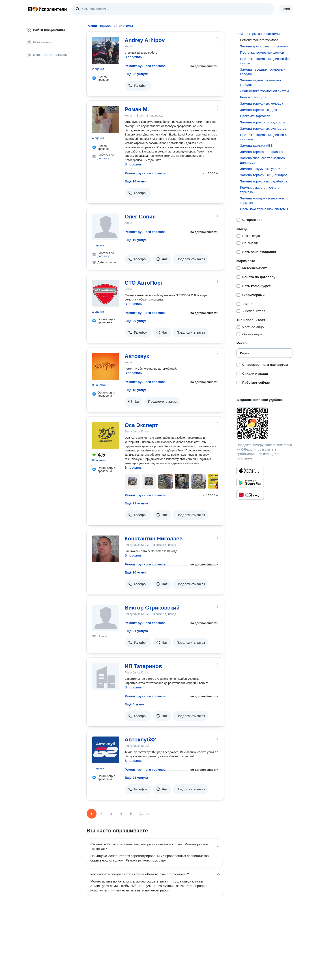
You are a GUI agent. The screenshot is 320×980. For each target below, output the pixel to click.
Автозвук (137, 356)
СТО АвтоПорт (144, 283)
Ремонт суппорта (253, 97)
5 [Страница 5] (131, 814)
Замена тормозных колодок (262, 103)
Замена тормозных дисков (261, 110)
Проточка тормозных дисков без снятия (265, 61)
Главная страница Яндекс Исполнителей (47, 9)
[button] (138, 86)
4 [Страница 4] (121, 814)
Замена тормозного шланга (261, 152)
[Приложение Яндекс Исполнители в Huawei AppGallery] (250, 495)
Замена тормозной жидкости (262, 122)
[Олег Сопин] (106, 227)
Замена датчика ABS (256, 145)
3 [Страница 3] (111, 814)
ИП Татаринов (143, 666)
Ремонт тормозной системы (258, 34)
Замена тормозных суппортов (263, 128)
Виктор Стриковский (152, 608)
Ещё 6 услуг (135, 704)
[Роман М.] (106, 120)
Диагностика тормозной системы (266, 91)
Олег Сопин (140, 217)
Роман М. (137, 109)
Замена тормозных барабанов (264, 181)
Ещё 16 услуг (135, 181)
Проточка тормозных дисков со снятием (264, 137)
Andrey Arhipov (145, 40)
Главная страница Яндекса (30, 9)
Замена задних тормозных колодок (261, 82)
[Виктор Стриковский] (106, 618)
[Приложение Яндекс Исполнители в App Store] (250, 471)
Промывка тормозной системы (264, 209)
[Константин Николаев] (106, 549)
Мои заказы (40, 42)
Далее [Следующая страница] (144, 814)
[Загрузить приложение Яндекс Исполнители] (265, 423)
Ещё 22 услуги (136, 74)
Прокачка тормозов (255, 116)
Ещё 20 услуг (135, 321)
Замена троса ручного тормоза (264, 46)
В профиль (133, 57)
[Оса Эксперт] (106, 436)
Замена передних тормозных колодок (263, 72)
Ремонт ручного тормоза (145, 66)
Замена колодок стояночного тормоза (263, 200)
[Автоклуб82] (106, 750)
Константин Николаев (154, 539)
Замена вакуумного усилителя (264, 169)
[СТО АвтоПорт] (106, 293)
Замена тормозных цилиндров (264, 175)
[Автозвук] (106, 366)
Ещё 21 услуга (136, 503)
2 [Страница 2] (101, 814)
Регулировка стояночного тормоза (260, 190)
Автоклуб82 (140, 740)
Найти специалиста (46, 30)
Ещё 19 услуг (135, 240)
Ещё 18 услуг (135, 390)
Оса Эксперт (141, 425)
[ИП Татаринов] (106, 677)
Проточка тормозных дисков (262, 52)
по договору (106, 157)
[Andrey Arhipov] (106, 51)
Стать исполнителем (48, 55)
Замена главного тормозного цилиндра (262, 160)
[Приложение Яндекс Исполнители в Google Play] (250, 483)
